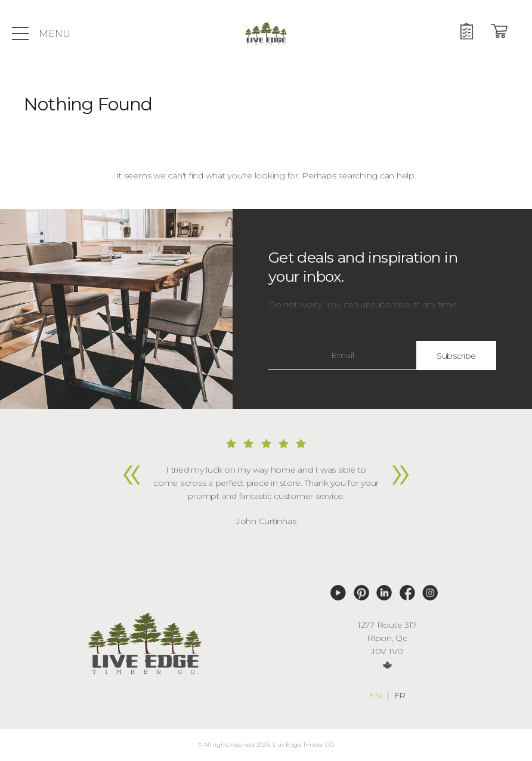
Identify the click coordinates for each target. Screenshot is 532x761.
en (375, 695)
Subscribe (456, 356)
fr (400, 695)
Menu (41, 33)
